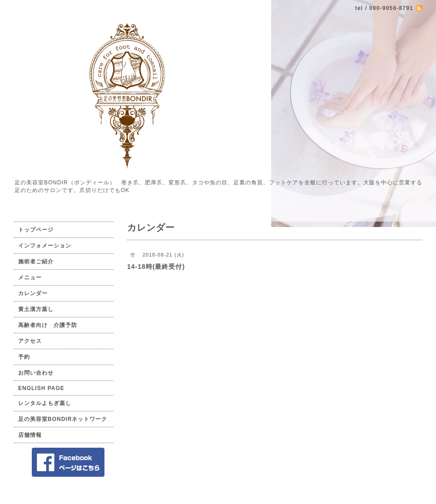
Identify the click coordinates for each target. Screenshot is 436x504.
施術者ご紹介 (36, 262)
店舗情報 (30, 435)
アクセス (30, 341)
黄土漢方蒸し (36, 309)
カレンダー (33, 293)
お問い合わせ (36, 373)
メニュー (30, 277)
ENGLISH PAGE (41, 388)
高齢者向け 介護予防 (48, 325)
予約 (24, 357)
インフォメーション (45, 246)
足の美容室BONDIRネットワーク (63, 419)
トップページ (36, 230)
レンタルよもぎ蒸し (45, 403)
